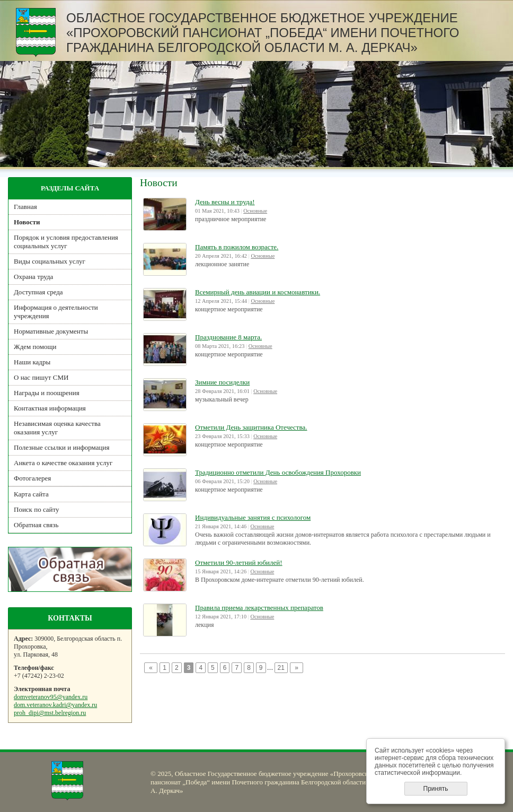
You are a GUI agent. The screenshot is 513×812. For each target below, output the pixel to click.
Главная (25, 207)
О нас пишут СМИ (41, 377)
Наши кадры (32, 362)
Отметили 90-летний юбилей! (239, 562)
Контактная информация (50, 408)
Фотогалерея (32, 478)
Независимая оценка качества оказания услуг (57, 428)
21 (281, 668)
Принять (436, 789)
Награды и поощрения (47, 393)
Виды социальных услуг (50, 261)
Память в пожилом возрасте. (237, 247)
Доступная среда (38, 292)
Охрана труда (33, 277)
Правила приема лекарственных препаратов (259, 608)
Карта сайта (31, 494)
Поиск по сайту (37, 509)
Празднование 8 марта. (228, 337)
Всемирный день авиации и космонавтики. (258, 292)
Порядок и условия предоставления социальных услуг (66, 242)
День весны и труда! (225, 202)
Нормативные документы (51, 331)
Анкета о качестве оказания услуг (63, 463)
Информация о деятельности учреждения (56, 312)
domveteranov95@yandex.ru (51, 697)
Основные (255, 211)
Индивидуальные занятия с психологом (253, 517)
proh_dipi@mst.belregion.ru (50, 713)
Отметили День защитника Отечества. (251, 427)
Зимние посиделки (222, 382)
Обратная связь (36, 525)
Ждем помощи (35, 347)
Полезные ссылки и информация (61, 447)
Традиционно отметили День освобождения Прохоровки (278, 472)
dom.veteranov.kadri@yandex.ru (55, 705)
